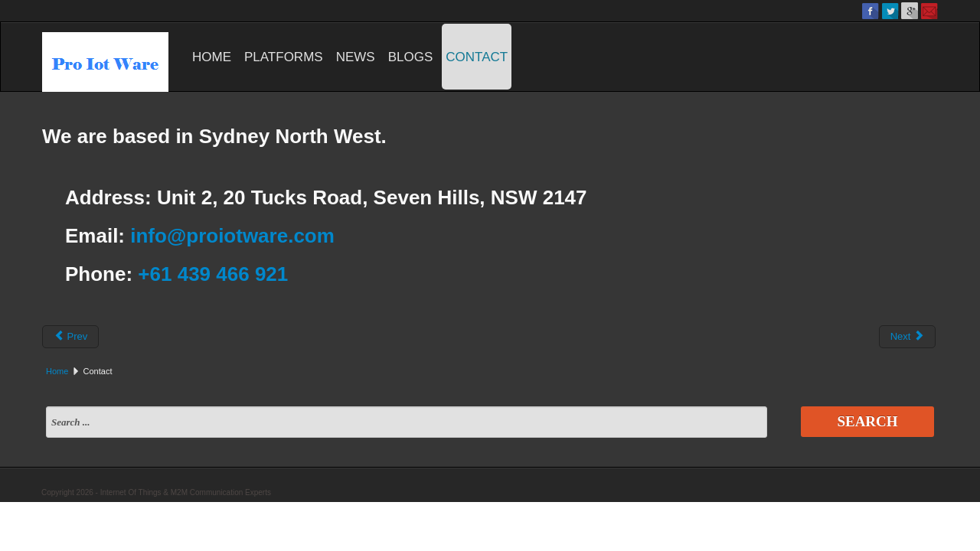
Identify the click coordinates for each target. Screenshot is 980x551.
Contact (477, 57)
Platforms (284, 57)
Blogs (411, 57)
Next (907, 336)
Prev (70, 336)
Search (867, 421)
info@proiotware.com (232, 236)
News (356, 57)
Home (212, 57)
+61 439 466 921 (213, 274)
